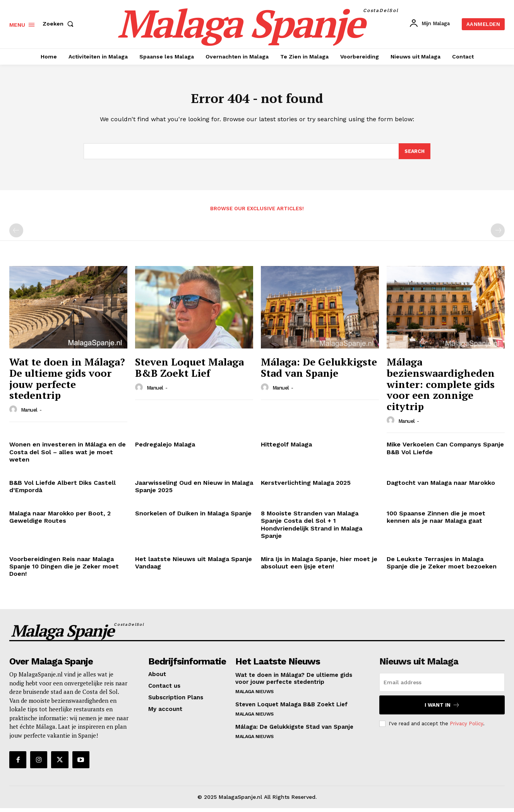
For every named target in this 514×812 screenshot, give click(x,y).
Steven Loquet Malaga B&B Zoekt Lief (189, 371)
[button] (60, 24)
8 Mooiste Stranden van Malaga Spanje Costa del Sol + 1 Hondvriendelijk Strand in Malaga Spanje (312, 528)
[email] (442, 686)
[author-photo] (14, 413)
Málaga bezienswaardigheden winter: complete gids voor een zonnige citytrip (441, 388)
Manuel (29, 414)
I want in (442, 709)
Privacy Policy (466, 727)
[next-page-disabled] (498, 234)
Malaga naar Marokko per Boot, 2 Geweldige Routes (60, 521)
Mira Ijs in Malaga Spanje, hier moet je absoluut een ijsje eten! (319, 567)
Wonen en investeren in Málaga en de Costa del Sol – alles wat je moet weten (68, 456)
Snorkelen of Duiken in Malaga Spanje (193, 517)
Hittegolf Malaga (286, 448)
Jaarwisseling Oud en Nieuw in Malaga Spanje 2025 (194, 490)
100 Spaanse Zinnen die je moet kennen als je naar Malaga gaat (436, 521)
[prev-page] (16, 234)
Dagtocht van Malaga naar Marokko (441, 487)
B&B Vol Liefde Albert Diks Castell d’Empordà (63, 490)
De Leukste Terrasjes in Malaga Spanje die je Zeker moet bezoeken (442, 567)
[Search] (414, 155)
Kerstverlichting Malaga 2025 (306, 487)
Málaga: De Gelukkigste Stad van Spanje (319, 371)
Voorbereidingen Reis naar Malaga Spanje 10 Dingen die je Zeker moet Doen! (64, 570)
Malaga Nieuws (254, 695)
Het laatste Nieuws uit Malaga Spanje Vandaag (194, 567)
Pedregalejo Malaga (165, 448)
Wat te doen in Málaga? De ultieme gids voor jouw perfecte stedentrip (67, 382)
